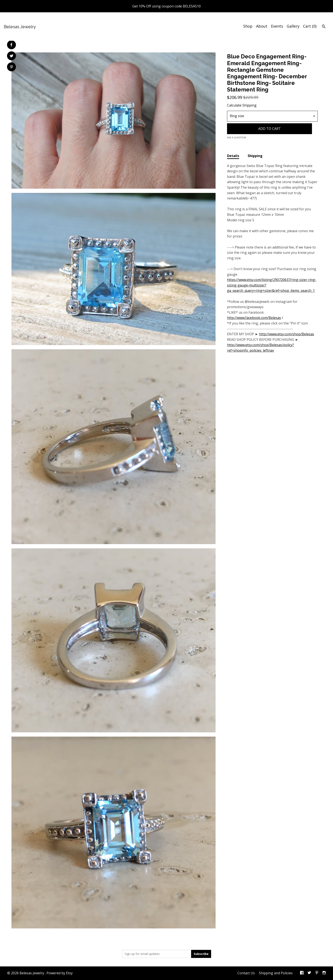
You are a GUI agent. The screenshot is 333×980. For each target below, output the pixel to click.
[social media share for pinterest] (12, 67)
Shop (248, 26)
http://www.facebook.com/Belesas (254, 318)
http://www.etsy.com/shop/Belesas (287, 334)
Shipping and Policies (276, 973)
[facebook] (302, 973)
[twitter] (309, 973)
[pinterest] (317, 973)
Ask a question (236, 137)
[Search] (324, 27)
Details (233, 156)
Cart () (310, 26)
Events (277, 26)
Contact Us (246, 973)
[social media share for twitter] (12, 56)
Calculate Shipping (242, 105)
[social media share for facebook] (11, 45)
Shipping (255, 156)
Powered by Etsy (60, 973)
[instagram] (324, 973)
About (262, 26)
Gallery (293, 26)
